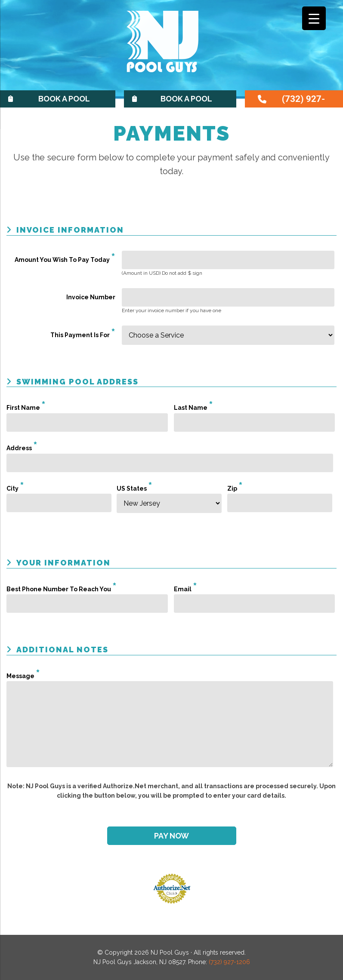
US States (134, 488)
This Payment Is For (83, 335)
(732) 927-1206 (304, 101)
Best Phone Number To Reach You (62, 589)
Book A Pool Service (186, 101)
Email (185, 589)
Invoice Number (91, 297)
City (15, 488)
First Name (26, 408)
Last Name (193, 408)
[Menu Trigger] (314, 18)
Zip (235, 488)
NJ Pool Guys (172, 48)
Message (23, 676)
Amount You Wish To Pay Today (65, 260)
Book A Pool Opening (64, 101)
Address (22, 448)
